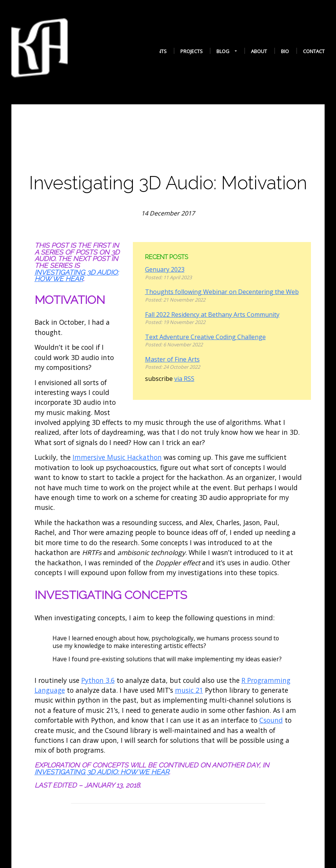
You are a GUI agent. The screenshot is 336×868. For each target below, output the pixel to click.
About (259, 51)
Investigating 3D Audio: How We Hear (77, 276)
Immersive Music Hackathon (117, 457)
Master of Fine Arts (172, 359)
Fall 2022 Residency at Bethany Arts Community (212, 314)
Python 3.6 (98, 680)
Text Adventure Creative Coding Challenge (205, 337)
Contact (314, 51)
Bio (285, 51)
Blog (223, 51)
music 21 (189, 690)
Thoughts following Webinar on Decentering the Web (222, 292)
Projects (192, 51)
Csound (271, 720)
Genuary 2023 (165, 269)
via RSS (184, 379)
